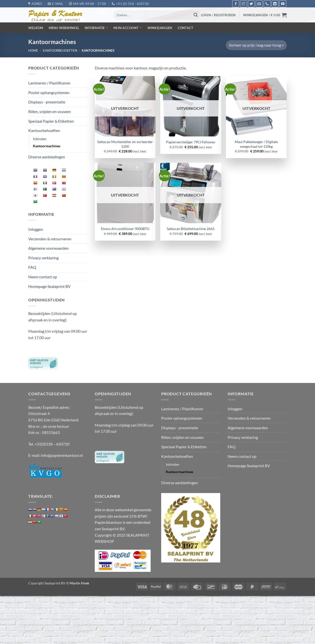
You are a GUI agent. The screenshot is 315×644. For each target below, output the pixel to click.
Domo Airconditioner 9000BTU (125, 229)
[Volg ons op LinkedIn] (275, 4)
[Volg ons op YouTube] (283, 4)
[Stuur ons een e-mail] (259, 4)
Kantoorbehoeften (60, 50)
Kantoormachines (47, 146)
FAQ (32, 267)
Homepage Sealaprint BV (49, 286)
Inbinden (40, 139)
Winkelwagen (160, 28)
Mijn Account (128, 28)
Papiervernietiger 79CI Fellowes (191, 142)
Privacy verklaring (43, 258)
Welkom (36, 28)
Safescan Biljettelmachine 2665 (191, 229)
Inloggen (36, 229)
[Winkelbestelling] (256, 45)
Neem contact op (43, 277)
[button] (218, 15)
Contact (186, 28)
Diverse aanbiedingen (47, 157)
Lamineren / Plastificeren (49, 83)
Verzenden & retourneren (50, 239)
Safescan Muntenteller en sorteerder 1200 (125, 144)
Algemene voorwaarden (48, 248)
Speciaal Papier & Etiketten (51, 121)
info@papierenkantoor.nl (62, 455)
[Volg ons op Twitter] (251, 4)
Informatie (96, 28)
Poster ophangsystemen (49, 92)
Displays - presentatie (47, 102)
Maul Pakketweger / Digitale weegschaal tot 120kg (256, 144)
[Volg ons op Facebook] (236, 4)
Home (33, 50)
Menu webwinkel (64, 28)
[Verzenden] (196, 15)
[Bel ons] (267, 4)
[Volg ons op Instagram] (244, 4)
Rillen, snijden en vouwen (50, 111)
